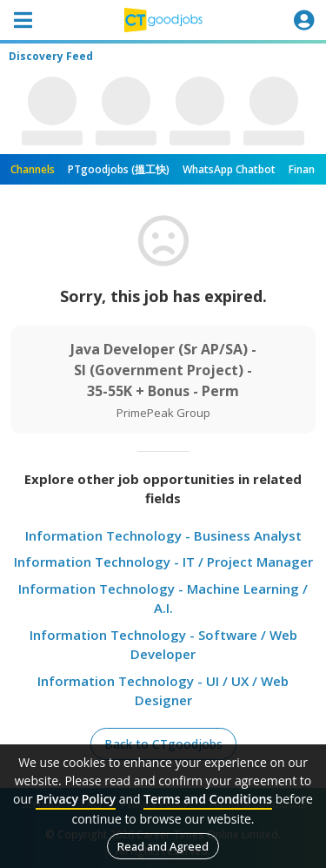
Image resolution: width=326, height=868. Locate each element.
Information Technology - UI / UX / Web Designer (163, 691)
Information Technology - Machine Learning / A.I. (163, 599)
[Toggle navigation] (23, 20)
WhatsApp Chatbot (229, 169)
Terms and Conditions (208, 799)
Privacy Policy (76, 799)
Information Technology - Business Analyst (163, 535)
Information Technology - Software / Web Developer (163, 645)
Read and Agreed (163, 846)
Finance (307, 169)
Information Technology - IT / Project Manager (163, 562)
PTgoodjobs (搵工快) (119, 169)
